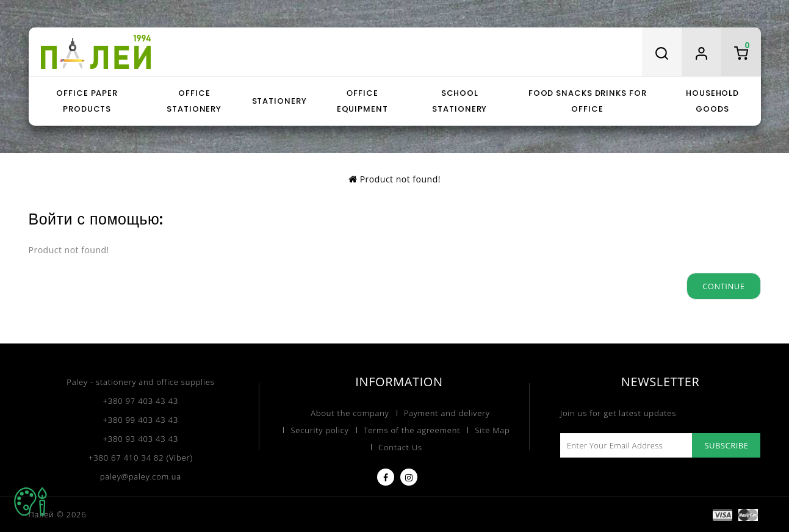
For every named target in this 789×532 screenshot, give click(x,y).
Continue (723, 286)
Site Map (492, 430)
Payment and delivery (447, 413)
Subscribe (726, 445)
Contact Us (400, 447)
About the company (350, 413)
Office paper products (87, 101)
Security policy (319, 430)
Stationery (279, 101)
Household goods (712, 101)
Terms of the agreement (412, 430)
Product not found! (400, 179)
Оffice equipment (362, 101)
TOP (31, 501)
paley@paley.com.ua (141, 476)
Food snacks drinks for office (588, 101)
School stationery (459, 101)
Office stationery (194, 101)
